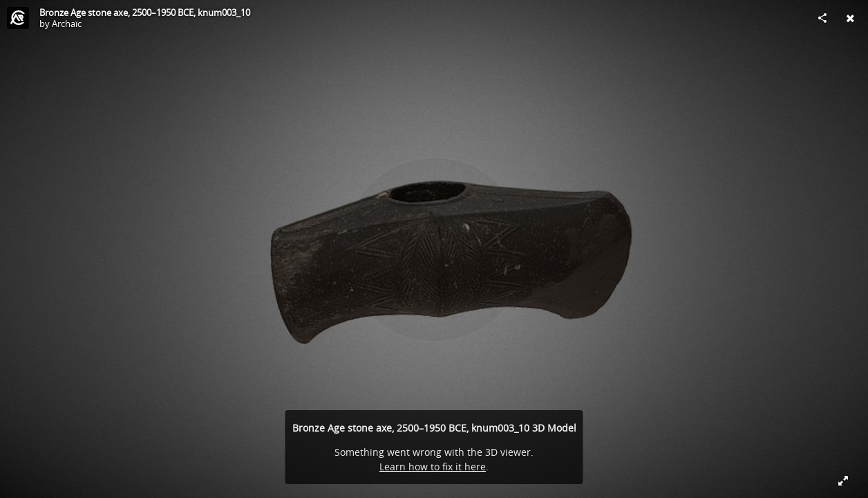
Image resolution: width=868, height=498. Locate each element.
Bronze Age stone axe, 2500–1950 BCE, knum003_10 (145, 12)
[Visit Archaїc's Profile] (18, 18)
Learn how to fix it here (433, 467)
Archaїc (67, 24)
